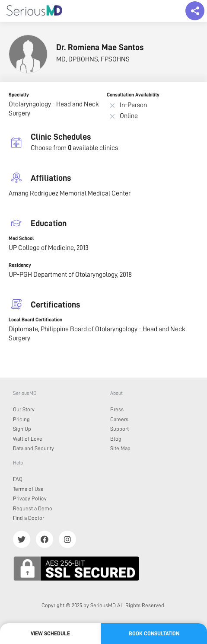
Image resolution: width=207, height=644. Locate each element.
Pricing (21, 419)
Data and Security (33, 448)
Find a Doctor (29, 518)
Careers (119, 419)
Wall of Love (28, 439)
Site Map (120, 448)
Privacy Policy (30, 498)
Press (117, 409)
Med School (21, 238)
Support (119, 429)
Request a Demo (33, 508)
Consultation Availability (133, 95)
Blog (116, 439)
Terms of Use (28, 489)
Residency (20, 265)
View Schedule (50, 633)
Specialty (19, 95)
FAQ (18, 479)
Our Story (24, 409)
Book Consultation (154, 633)
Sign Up (22, 429)
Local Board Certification (35, 320)
